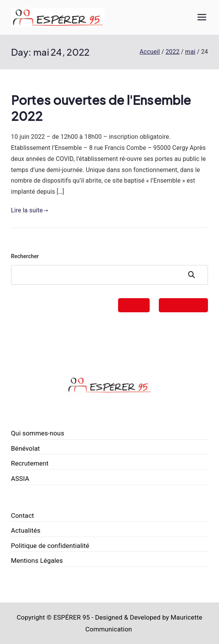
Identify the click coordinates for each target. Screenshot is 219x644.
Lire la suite (30, 210)
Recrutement (30, 463)
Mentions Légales (37, 560)
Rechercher (25, 256)
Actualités (26, 530)
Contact (23, 516)
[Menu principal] (202, 17)
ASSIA (20, 479)
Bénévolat (26, 448)
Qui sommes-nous (38, 433)
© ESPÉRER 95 (68, 617)
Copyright (31, 617)
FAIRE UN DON (183, 305)
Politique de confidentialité (50, 546)
